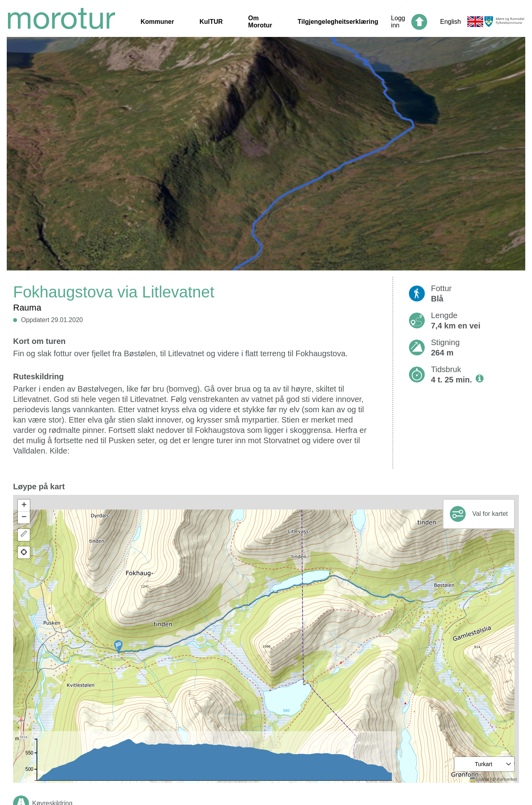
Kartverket (507, 779)
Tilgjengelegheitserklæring (338, 22)
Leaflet (480, 779)
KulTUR (211, 22)
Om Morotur (260, 22)
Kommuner (157, 22)
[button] (118, 647)
